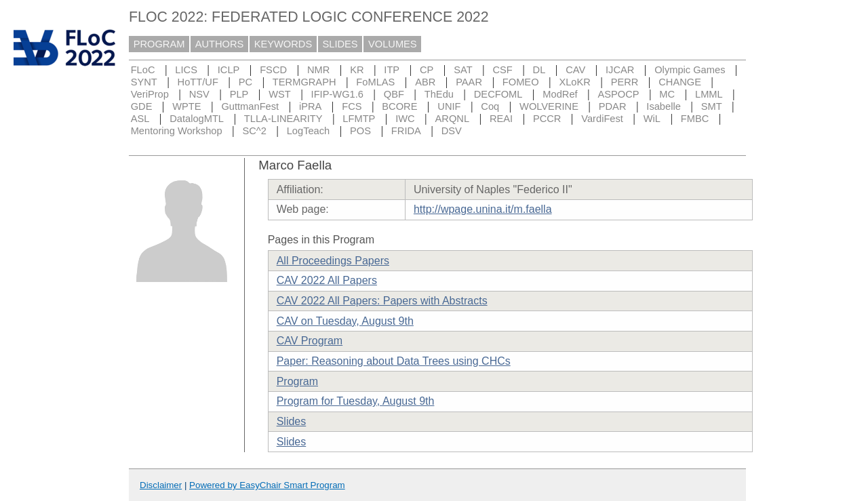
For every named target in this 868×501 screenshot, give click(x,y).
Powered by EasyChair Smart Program (267, 485)
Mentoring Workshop (177, 131)
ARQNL (453, 119)
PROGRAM (159, 44)
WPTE (186, 106)
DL (539, 70)
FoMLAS (375, 82)
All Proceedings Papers (333, 261)
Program (297, 381)
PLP (239, 94)
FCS (352, 106)
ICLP (229, 70)
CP (427, 70)
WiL (652, 119)
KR (357, 70)
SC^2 (254, 131)
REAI (501, 119)
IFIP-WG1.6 (337, 94)
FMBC (695, 119)
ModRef (560, 94)
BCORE (399, 106)
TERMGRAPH (304, 82)
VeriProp (150, 94)
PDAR (613, 106)
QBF (394, 94)
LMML (709, 94)
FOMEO (521, 82)
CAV (575, 70)
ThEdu (439, 94)
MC (667, 94)
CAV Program (310, 341)
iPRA (310, 106)
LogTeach (309, 131)
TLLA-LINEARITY (283, 119)
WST (280, 94)
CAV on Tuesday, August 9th (345, 321)
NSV (199, 94)
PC (245, 82)
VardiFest (602, 119)
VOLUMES (393, 44)
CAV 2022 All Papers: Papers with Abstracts (382, 301)
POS (360, 131)
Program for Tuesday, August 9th (356, 401)
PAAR (469, 82)
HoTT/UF (198, 82)
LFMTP (359, 119)
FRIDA (406, 131)
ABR (425, 82)
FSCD (273, 70)
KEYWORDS (283, 44)
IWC (405, 119)
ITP (392, 70)
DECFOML (498, 94)
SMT (712, 106)
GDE (142, 106)
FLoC (143, 70)
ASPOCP (618, 94)
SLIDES (340, 44)
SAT (463, 70)
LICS (186, 70)
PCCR (547, 119)
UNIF (449, 106)
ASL (140, 119)
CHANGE (680, 82)
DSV (452, 131)
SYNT (144, 82)
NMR (318, 70)
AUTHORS (220, 44)
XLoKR (574, 82)
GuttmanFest (250, 106)
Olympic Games (690, 70)
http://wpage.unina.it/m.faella (483, 209)
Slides (292, 421)
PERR (625, 82)
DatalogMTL (197, 119)
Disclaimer (161, 485)
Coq (490, 106)
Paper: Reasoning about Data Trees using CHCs (394, 361)
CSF (502, 70)
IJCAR (620, 70)
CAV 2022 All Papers (327, 280)
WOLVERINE (549, 106)
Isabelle (664, 106)
